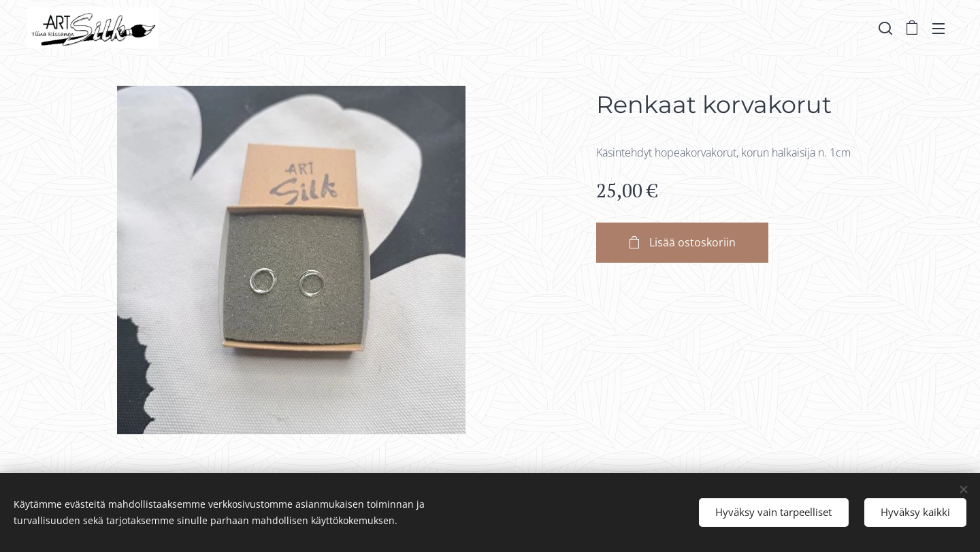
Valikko (938, 29)
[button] (885, 28)
